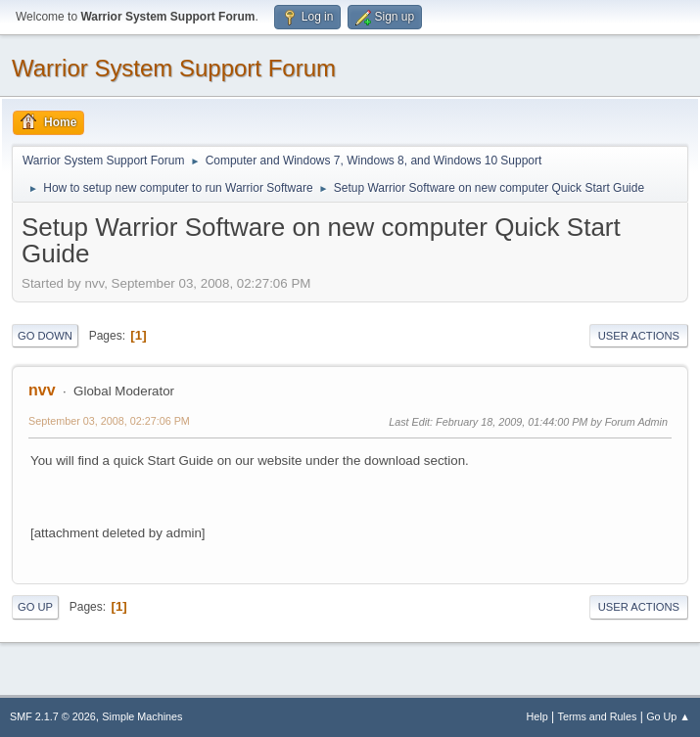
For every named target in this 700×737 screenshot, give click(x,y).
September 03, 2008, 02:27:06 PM (109, 421)
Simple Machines (142, 716)
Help (537, 716)
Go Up (35, 607)
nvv (42, 390)
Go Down (45, 336)
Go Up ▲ (668, 716)
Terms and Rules (598, 716)
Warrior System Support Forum (174, 68)
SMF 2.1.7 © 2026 (53, 716)
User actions (639, 336)
